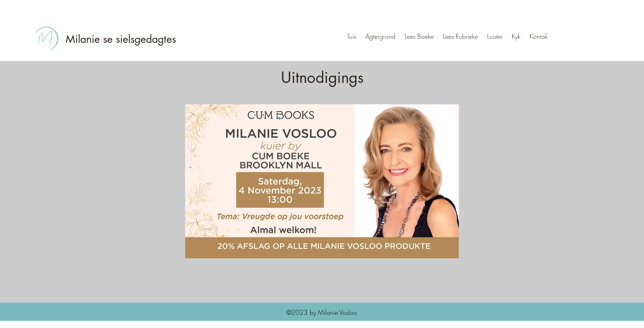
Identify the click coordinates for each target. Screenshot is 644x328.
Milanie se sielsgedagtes (121, 39)
